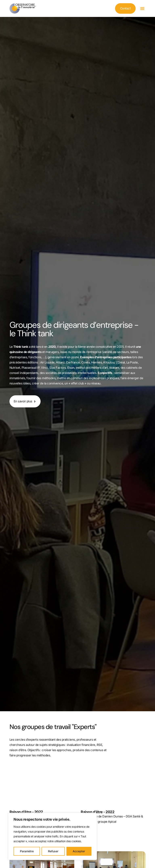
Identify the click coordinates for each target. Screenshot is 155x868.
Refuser (53, 851)
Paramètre (27, 851)
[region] (52, 836)
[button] (142, 9)
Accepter (79, 851)
